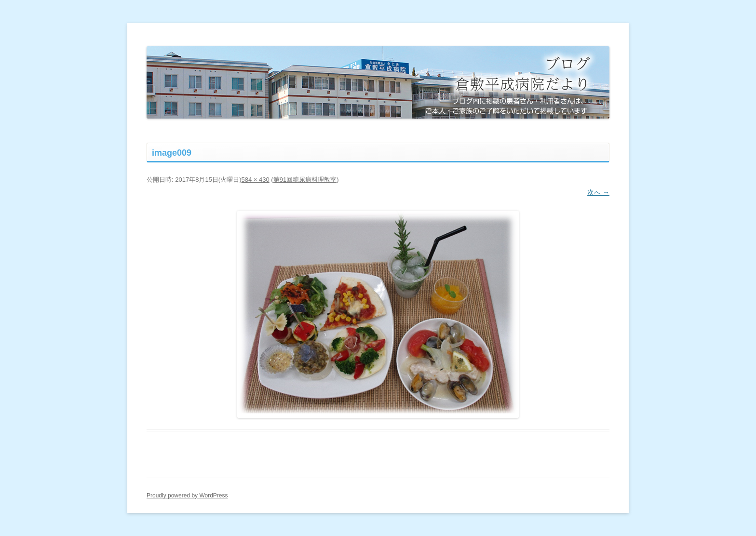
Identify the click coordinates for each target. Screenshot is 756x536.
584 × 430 (256, 180)
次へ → (598, 192)
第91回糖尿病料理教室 (305, 180)
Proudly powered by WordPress (187, 496)
